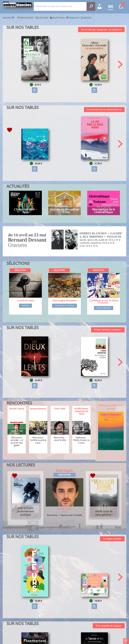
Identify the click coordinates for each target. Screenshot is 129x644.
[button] (120, 64)
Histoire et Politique (64, 306)
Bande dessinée (104, 308)
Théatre (25, 306)
